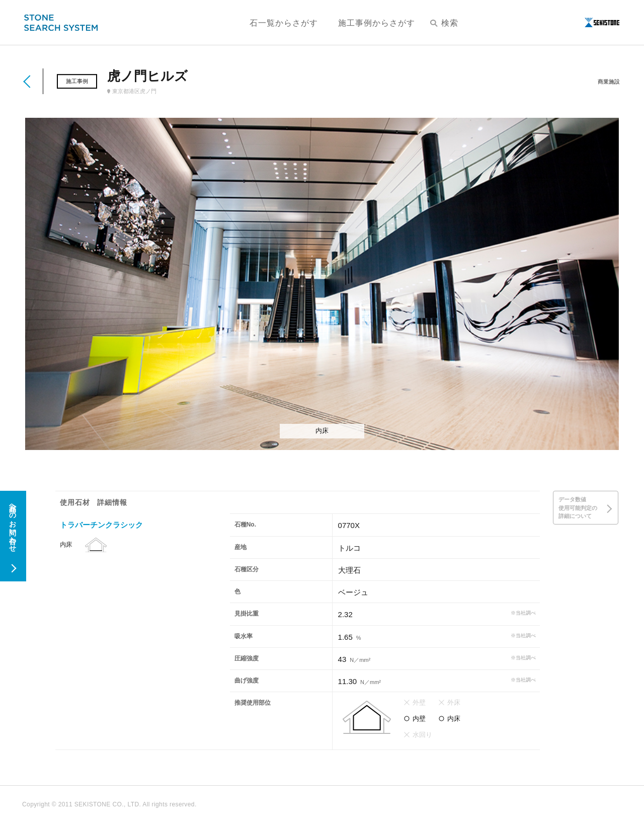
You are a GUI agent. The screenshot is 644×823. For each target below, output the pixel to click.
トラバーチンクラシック (101, 525)
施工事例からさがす (377, 23)
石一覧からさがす (284, 23)
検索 (444, 23)
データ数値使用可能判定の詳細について (578, 508)
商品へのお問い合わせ (13, 524)
